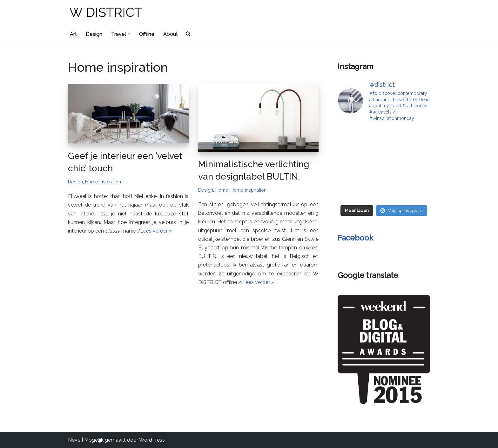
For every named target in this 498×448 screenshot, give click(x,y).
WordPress (152, 440)
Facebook (355, 238)
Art (73, 34)
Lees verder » (156, 231)
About (171, 34)
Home (222, 190)
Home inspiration (103, 182)
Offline (147, 34)
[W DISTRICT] (106, 13)
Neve (74, 440)
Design (94, 34)
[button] (129, 34)
